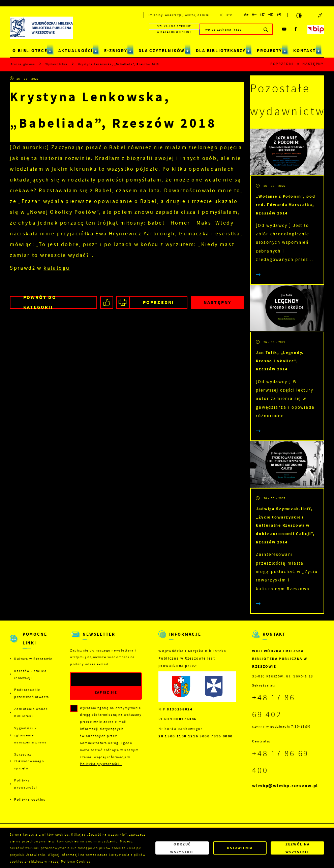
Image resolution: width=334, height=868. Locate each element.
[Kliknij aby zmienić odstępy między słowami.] (271, 16)
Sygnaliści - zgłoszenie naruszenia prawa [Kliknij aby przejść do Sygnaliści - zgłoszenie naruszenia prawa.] (30, 735)
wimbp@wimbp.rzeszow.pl (285, 786)
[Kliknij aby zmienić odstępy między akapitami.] (279, 16)
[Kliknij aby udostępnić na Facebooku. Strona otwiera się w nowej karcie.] (107, 303)
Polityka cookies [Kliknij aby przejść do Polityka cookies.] (30, 799)
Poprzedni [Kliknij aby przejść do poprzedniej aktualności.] (282, 64)
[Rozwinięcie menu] (32, 643)
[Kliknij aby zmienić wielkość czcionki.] (246, 16)
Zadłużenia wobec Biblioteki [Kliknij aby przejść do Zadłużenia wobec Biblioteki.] (31, 712)
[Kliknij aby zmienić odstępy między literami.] (254, 16)
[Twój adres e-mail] (96, 680)
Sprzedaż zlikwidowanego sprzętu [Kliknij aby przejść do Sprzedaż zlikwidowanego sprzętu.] (29, 761)
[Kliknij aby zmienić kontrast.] (299, 15)
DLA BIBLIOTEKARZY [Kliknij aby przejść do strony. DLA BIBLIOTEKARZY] (221, 51)
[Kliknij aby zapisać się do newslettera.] (106, 692)
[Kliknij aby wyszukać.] (266, 29)
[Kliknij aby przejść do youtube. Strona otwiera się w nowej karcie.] (284, 29)
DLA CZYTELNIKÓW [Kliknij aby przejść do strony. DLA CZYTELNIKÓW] (162, 51)
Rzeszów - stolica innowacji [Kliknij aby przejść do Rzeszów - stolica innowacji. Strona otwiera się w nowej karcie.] (30, 674)
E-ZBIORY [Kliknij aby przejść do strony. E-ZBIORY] (116, 51)
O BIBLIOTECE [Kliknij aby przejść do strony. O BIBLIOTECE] (30, 51)
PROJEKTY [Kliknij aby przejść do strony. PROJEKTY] (269, 51)
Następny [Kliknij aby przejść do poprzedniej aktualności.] (313, 64)
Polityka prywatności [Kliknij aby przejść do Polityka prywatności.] (25, 784)
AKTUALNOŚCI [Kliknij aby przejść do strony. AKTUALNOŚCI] (76, 51)
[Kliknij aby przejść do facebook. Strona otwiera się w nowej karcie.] (296, 29)
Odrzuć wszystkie (182, 848)
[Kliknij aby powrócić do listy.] (298, 64)
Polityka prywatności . (101, 764)
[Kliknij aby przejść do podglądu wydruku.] (123, 303)
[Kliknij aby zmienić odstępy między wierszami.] (263, 16)
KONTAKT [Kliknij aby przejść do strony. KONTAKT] (305, 51)
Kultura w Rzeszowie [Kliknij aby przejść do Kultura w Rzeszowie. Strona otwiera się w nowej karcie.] (33, 659)
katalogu (57, 268)
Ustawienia (240, 848)
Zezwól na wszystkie (298, 848)
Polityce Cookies (76, 862)
